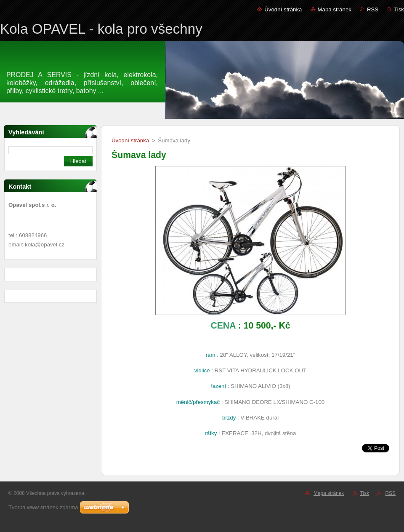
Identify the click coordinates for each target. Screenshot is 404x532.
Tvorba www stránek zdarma (43, 507)
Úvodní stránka (283, 9)
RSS (373, 9)
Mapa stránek (335, 9)
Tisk (399, 9)
